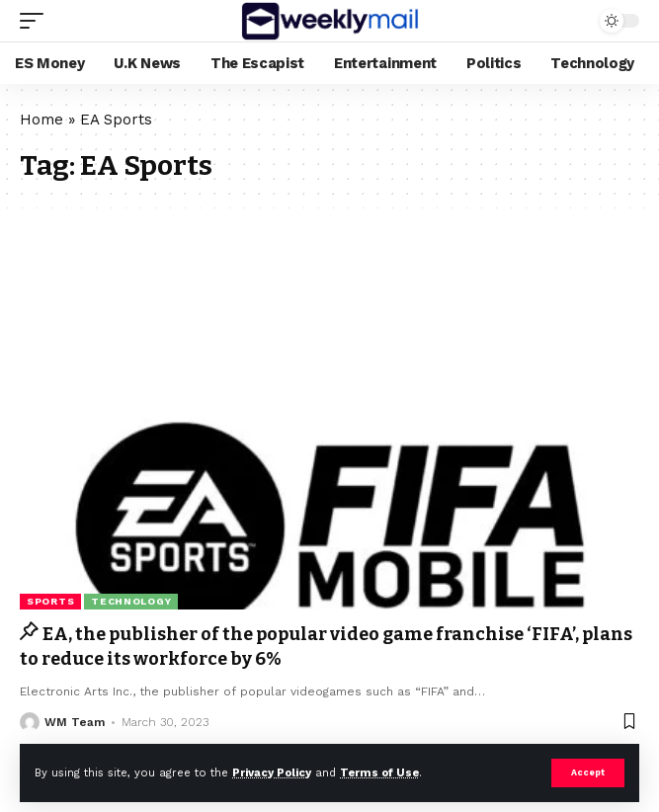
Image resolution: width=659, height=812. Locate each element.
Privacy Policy (272, 773)
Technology (131, 601)
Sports (50, 601)
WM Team (75, 722)
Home (41, 120)
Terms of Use (379, 773)
